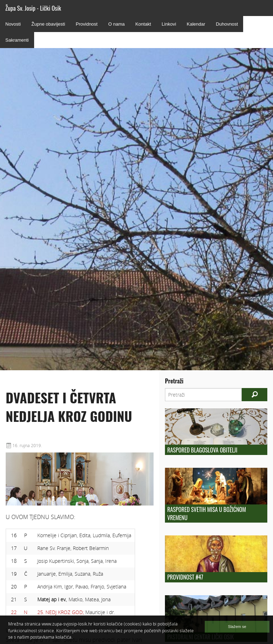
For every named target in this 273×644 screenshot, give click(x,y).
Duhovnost (227, 24)
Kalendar (196, 24)
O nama (116, 24)
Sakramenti (17, 40)
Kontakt (143, 24)
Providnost (87, 24)
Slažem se (237, 627)
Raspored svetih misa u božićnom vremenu (207, 513)
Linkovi (169, 24)
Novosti (13, 24)
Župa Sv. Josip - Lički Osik (33, 8)
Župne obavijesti (48, 24)
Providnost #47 (185, 577)
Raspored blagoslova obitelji (202, 450)
